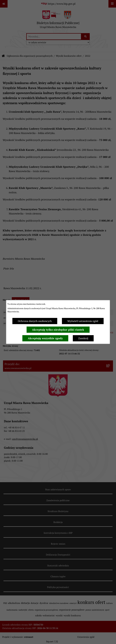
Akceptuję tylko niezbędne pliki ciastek (58, 330)
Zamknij (83, 338)
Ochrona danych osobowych (35, 321)
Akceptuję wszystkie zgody (45, 338)
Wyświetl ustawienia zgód (83, 321)
